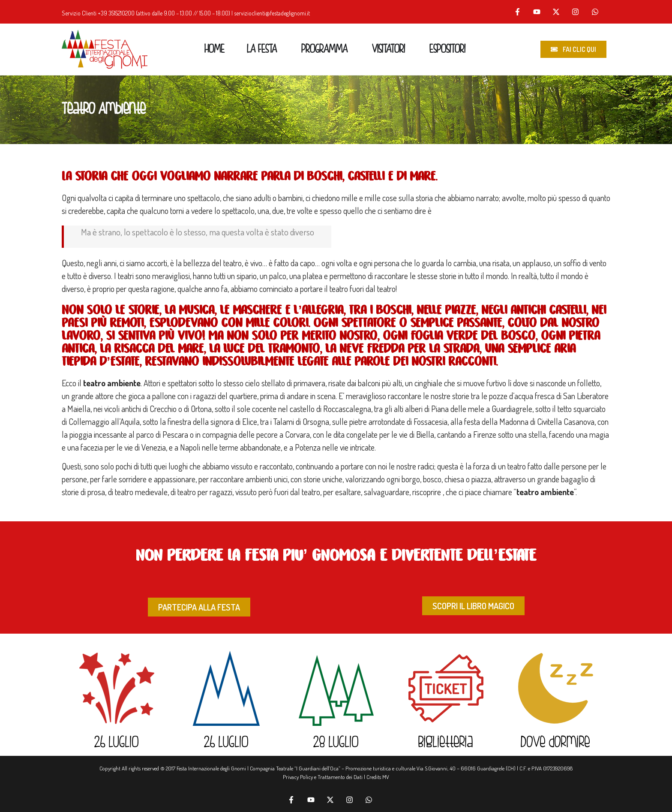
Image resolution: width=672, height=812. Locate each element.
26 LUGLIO (117, 743)
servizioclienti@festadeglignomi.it (272, 13)
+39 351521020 (114, 13)
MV (386, 777)
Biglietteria (446, 743)
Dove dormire (555, 743)
